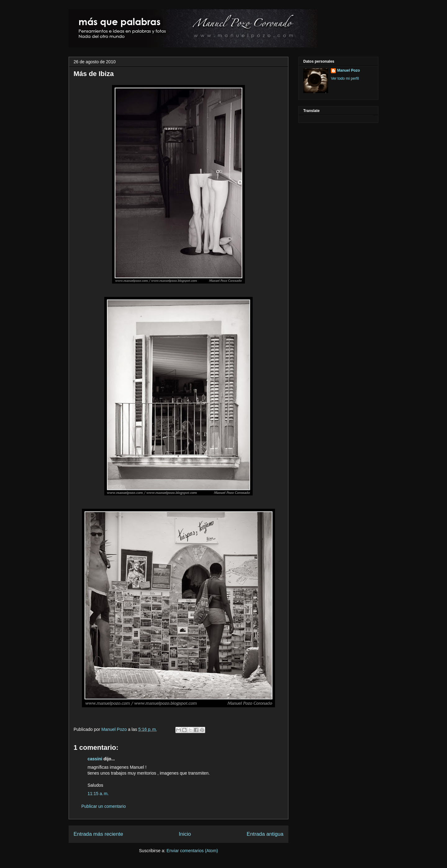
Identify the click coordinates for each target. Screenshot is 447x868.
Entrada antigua (265, 834)
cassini (95, 759)
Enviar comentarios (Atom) (192, 851)
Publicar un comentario (104, 806)
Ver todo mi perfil (345, 78)
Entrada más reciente (98, 834)
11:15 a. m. (98, 794)
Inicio (185, 834)
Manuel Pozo (115, 729)
